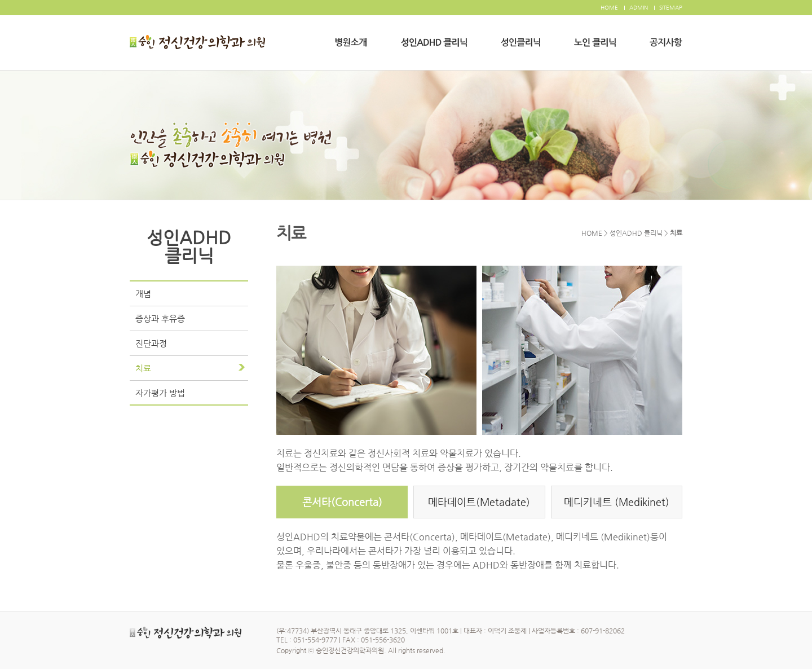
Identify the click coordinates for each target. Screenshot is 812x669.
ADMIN (639, 8)
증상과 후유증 (160, 318)
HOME (609, 8)
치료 (143, 368)
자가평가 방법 (160, 393)
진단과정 (151, 343)
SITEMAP (671, 8)
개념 (143, 294)
